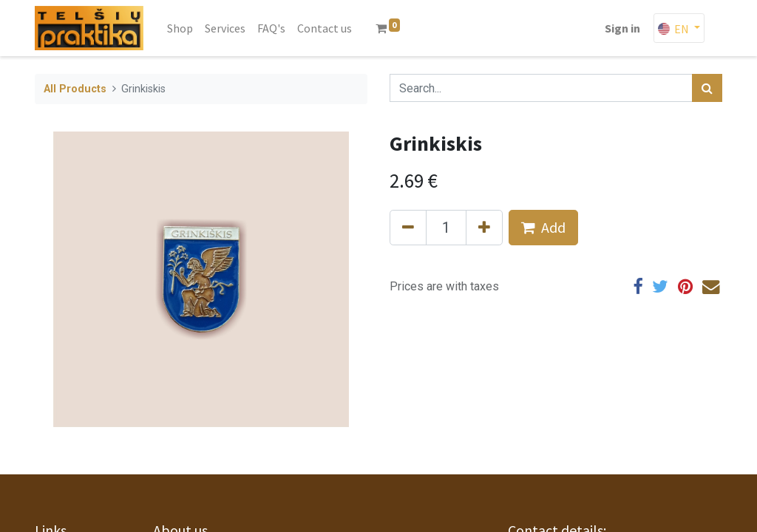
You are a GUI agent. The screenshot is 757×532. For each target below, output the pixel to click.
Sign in (622, 28)
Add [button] (543, 227)
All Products (75, 89)
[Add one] (484, 228)
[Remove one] (408, 228)
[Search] (707, 88)
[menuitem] (180, 28)
